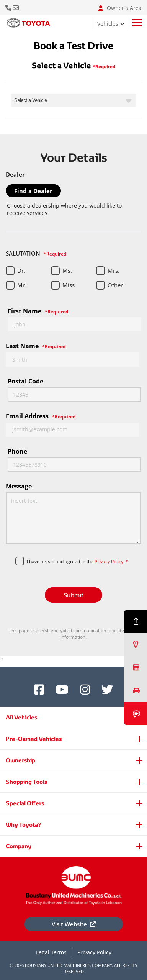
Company (19, 846)
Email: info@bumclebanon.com (16, 7)
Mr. (22, 285)
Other (115, 285)
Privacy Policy (108, 561)
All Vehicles (21, 717)
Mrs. (114, 270)
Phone (17, 451)
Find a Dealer (33, 191)
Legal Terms (51, 952)
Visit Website (74, 924)
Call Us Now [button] (9, 7)
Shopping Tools (26, 782)
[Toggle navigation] (137, 23)
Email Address (41, 416)
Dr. (21, 270)
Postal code (25, 381)
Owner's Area (120, 8)
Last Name (36, 346)
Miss (69, 285)
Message (19, 486)
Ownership (20, 760)
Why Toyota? (24, 825)
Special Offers (25, 803)
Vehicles (108, 24)
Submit (74, 595)
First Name (38, 311)
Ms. (67, 270)
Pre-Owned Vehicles (34, 739)
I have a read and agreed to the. (78, 562)
